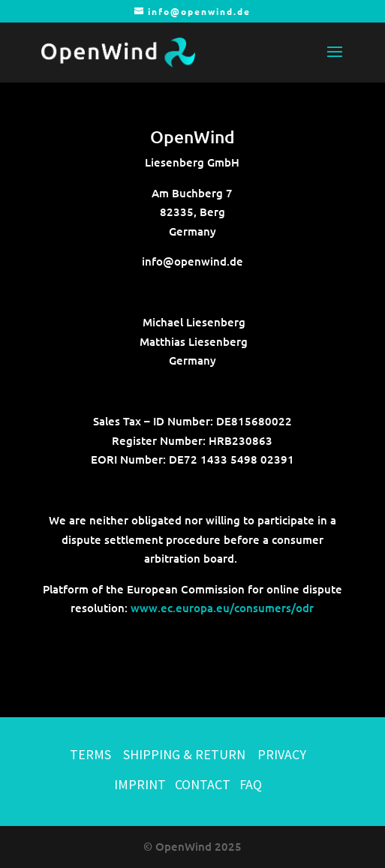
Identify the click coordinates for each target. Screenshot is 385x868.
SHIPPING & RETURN (186, 754)
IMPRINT (140, 784)
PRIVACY (282, 754)
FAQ (251, 784)
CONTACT (203, 784)
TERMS (90, 754)
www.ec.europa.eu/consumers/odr (222, 608)
